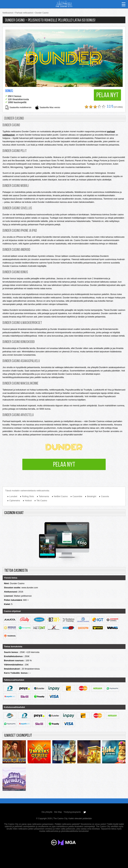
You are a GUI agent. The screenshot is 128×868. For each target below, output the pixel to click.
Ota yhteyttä (47, 812)
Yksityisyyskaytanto (72, 812)
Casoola (105, 496)
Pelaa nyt (107, 96)
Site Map (58, 812)
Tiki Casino (42, 501)
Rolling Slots (28, 496)
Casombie (77, 496)
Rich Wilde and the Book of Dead (14, 753)
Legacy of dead (89, 753)
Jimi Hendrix (14, 780)
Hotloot (28, 501)
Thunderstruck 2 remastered (64, 753)
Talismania (44, 496)
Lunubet (13, 496)
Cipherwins (15, 501)
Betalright (92, 496)
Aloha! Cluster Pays (114, 753)
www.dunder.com (30, 588)
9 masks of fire (39, 753)
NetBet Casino (61, 496)
